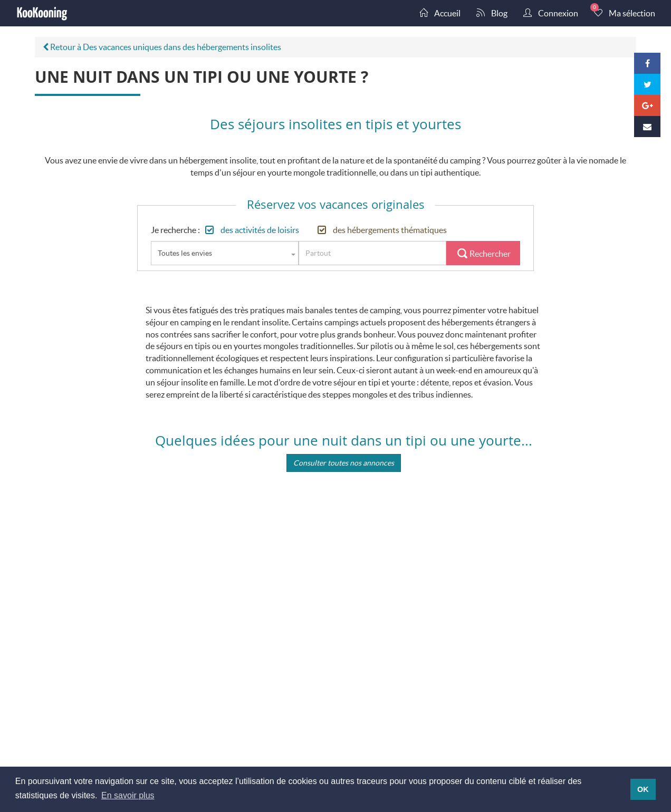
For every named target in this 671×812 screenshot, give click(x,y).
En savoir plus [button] (128, 795)
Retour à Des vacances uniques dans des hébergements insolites (162, 47)
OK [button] (643, 789)
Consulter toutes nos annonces (344, 463)
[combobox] (225, 253)
